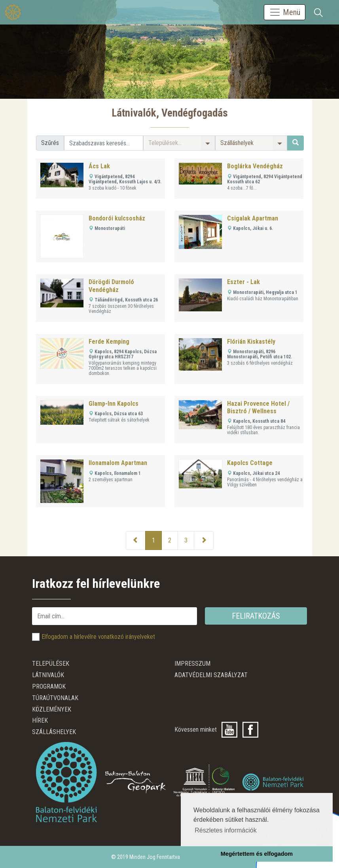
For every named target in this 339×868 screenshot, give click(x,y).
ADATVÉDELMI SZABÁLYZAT (211, 675)
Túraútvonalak (55, 698)
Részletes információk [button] (226, 830)
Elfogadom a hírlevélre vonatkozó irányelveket (98, 637)
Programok (49, 686)
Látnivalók (48, 675)
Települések (51, 664)
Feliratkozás (256, 616)
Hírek (40, 720)
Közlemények (52, 709)
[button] (179, 143)
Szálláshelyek (54, 732)
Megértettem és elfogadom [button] (257, 854)
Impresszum (192, 664)
